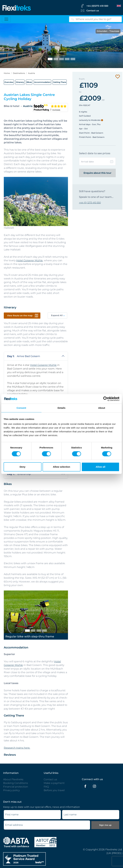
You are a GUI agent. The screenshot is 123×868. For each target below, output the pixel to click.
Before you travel (54, 790)
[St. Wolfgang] (67, 59)
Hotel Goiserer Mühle (29, 260)
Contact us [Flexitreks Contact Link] (93, 11)
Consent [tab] (21, 408)
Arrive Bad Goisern (24, 356)
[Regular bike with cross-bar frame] (33, 631)
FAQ (46, 787)
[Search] (95, 19)
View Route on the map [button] (20, 315)
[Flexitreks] (17, 8)
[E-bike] (44, 631)
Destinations (19, 73)
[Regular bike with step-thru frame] (27, 631)
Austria (31, 73)
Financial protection (16, 787)
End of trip (19, 474)
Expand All (57, 315)
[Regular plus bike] (39, 631)
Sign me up (105, 825)
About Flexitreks (13, 779)
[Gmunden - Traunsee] (50, 59)
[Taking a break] (73, 59)
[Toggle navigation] (6, 19)
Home (7, 73)
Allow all (101, 467)
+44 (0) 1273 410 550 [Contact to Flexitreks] (90, 203)
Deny (22, 467)
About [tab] (102, 408)
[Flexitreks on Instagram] (95, 786)
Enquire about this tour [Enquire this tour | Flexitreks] (97, 173)
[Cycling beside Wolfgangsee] (56, 59)
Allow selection (61, 467)
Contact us (50, 779)
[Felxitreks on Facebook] (85, 786)
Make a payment (54, 783)
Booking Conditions (16, 783)
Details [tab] (61, 408)
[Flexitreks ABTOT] (45, 842)
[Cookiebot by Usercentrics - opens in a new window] (106, 399)
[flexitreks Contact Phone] (101, 6)
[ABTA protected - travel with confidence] (16, 842)
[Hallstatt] (61, 59)
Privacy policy (11, 790)
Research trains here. (17, 748)
